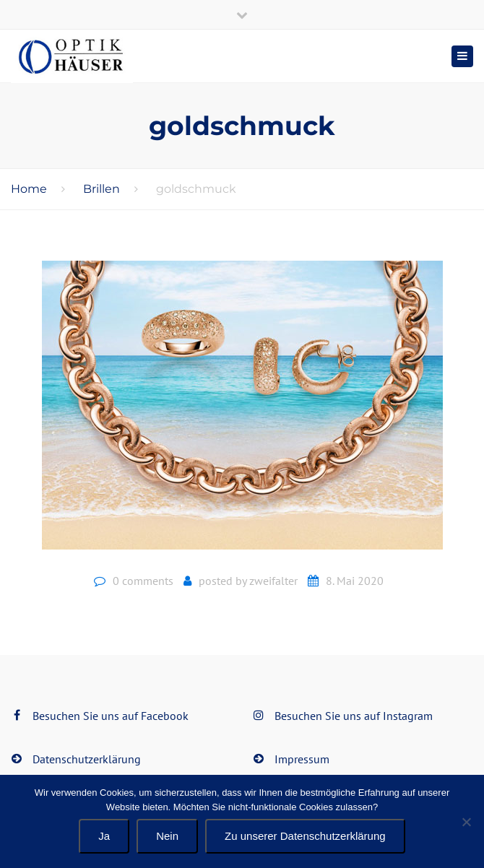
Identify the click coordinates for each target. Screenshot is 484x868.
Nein (167, 836)
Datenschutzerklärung (87, 759)
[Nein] (466, 822)
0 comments (143, 581)
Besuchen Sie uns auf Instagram (354, 716)
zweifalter (273, 581)
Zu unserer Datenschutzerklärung (305, 836)
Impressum (302, 759)
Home (29, 189)
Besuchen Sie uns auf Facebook (111, 716)
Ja (104, 836)
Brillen (101, 189)
